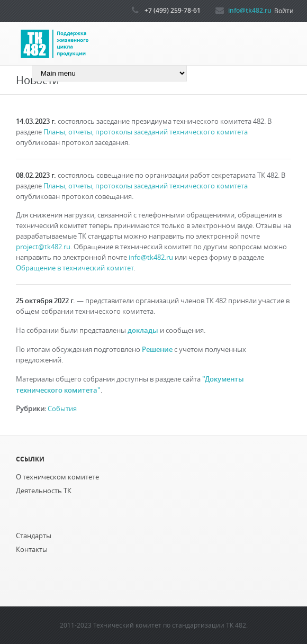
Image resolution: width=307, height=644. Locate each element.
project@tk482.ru (43, 247)
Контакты (32, 550)
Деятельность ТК (44, 491)
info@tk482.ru (250, 10)
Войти (284, 11)
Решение (157, 349)
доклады (143, 330)
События (62, 409)
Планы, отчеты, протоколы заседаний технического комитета (146, 132)
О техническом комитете (57, 477)
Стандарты (34, 536)
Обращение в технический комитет (75, 268)
